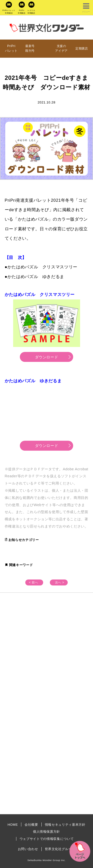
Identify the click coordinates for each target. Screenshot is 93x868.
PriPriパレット (11, 48)
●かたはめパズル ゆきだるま (34, 277)
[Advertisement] (46, 653)
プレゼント (45, 48)
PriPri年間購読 (22, 12)
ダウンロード (47, 357)
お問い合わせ (28, 849)
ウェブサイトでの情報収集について (47, 839)
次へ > (60, 582)
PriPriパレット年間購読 (9, 12)
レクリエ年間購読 (31, 12)
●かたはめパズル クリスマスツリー (41, 267)
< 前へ (33, 582)
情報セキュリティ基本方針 (65, 825)
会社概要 (31, 825)
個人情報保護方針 (46, 832)
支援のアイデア (61, 48)
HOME (13, 825)
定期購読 (82, 48)
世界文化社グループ (60, 849)
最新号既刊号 (30, 48)
